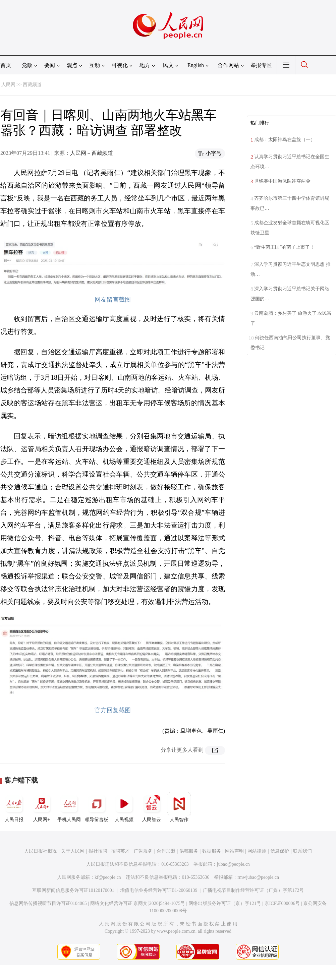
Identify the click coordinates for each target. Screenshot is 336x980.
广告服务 (143, 851)
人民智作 (179, 807)
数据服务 (212, 851)
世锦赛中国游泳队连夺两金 (282, 181)
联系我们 (302, 851)
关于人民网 (73, 851)
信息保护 (280, 851)
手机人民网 (69, 807)
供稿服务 (189, 851)
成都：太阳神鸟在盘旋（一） (285, 140)
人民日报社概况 (41, 851)
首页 (6, 65)
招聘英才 (120, 851)
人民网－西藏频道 (92, 153)
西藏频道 (32, 85)
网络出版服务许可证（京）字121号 (225, 903)
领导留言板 (97, 807)
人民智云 (152, 807)
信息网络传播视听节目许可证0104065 (48, 903)
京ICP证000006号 (282, 903)
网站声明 (234, 851)
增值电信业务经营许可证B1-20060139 (159, 890)
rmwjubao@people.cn (258, 877)
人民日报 (14, 807)
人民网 (8, 85)
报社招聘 (98, 851)
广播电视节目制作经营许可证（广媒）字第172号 (253, 890)
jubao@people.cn (233, 864)
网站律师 (257, 851)
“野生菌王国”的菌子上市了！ (284, 247)
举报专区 (261, 65)
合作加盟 (166, 851)
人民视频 (124, 807)
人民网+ (42, 807)
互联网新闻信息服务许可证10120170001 (73, 890)
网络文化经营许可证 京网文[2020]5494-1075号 (138, 903)
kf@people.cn (108, 877)
